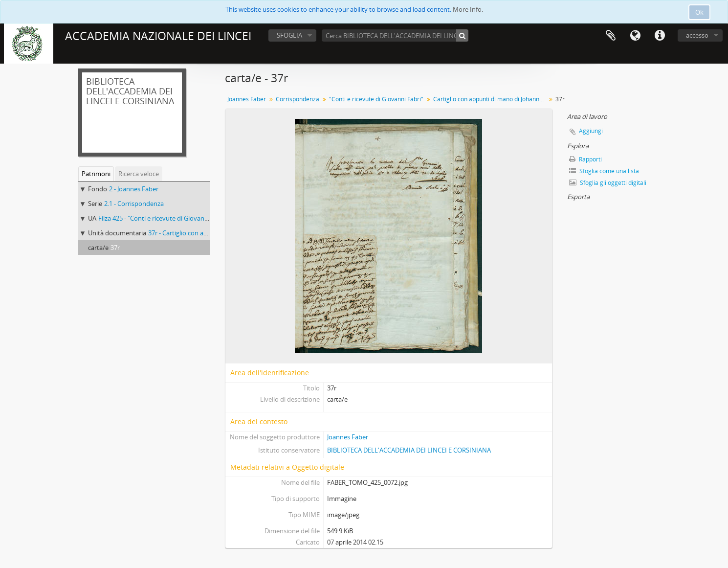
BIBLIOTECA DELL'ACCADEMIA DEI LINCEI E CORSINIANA (409, 450)
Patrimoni (96, 174)
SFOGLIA (289, 35)
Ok (699, 12)
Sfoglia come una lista (604, 171)
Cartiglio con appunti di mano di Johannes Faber (491, 99)
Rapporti (585, 159)
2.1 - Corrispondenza (134, 204)
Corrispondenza (298, 99)
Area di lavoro (611, 36)
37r (115, 248)
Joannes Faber (247, 99)
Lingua (635, 36)
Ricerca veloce (139, 174)
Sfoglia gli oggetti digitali (608, 183)
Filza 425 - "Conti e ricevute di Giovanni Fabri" (163, 218)
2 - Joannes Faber (134, 189)
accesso (697, 35)
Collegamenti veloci (660, 36)
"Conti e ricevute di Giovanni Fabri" (376, 99)
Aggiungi (591, 131)
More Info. (468, 9)
